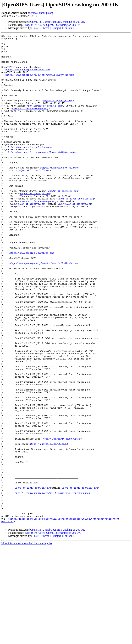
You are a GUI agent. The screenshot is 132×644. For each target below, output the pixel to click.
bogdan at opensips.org (40, 13)
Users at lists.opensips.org (33, 579)
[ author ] (69, 28)
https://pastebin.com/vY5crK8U (49, 526)
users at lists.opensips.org (30, 123)
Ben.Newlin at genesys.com (45, 120)
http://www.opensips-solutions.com (27, 77)
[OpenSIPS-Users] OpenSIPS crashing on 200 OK (57, 22)
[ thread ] (46, 28)
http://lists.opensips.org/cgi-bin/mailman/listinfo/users (52, 585)
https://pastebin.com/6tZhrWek (60, 194)
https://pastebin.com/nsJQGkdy (62, 520)
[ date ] (36, 28)
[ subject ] (57, 28)
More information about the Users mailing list (27, 641)
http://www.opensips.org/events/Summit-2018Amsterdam (40, 83)
